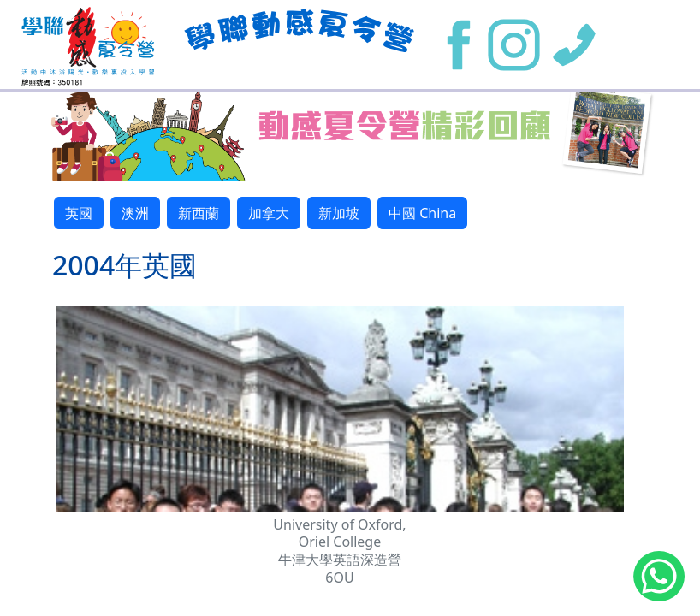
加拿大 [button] (269, 213)
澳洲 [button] (135, 213)
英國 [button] (79, 213)
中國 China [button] (422, 213)
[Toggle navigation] (650, 45)
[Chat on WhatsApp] (659, 579)
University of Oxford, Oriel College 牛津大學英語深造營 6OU (339, 551)
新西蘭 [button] (199, 213)
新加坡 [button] (339, 213)
